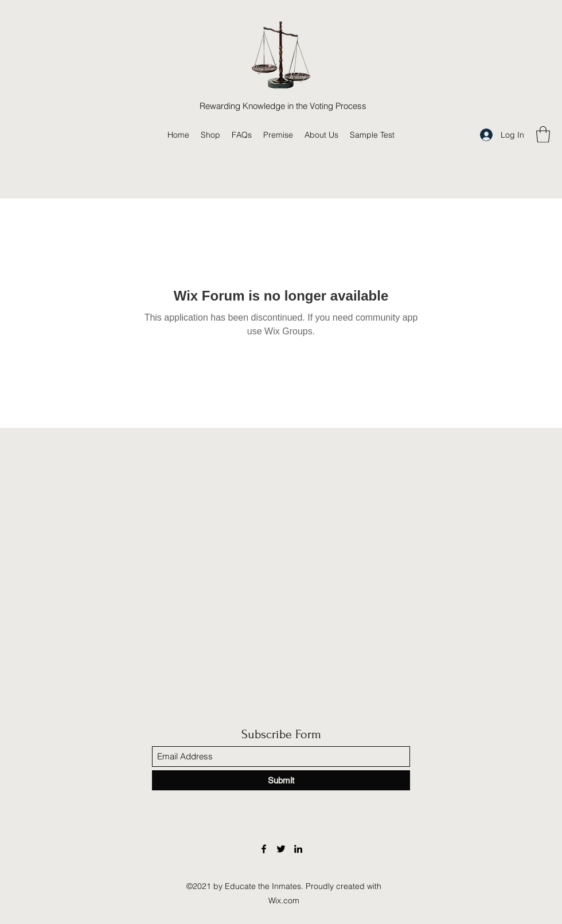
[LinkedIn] (298, 849)
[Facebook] (264, 849)
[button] (543, 134)
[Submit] (281, 780)
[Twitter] (281, 849)
